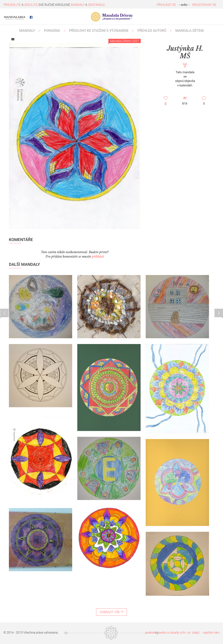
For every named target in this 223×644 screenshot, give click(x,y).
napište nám (211, 632)
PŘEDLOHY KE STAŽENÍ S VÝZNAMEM (99, 31)
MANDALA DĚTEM (189, 31)
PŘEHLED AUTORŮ (152, 31)
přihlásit (98, 257)
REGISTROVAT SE (204, 5)
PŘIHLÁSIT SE (166, 5)
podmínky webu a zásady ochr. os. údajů (172, 632)
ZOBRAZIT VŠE (112, 612)
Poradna (52, 31)
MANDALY (27, 31)
